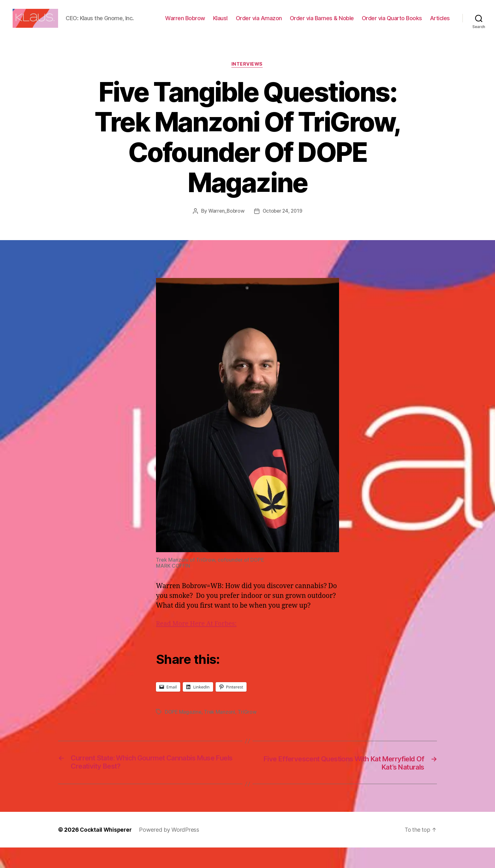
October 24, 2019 (283, 231)
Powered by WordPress (171, 850)
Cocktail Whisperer (106, 850)
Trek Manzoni (221, 731)
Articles (440, 32)
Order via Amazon (287, 23)
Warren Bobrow (213, 23)
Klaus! (248, 23)
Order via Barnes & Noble (350, 23)
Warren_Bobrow (226, 231)
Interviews (248, 84)
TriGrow (248, 731)
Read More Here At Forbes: (198, 644)
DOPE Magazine (184, 731)
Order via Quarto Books (420, 23)
